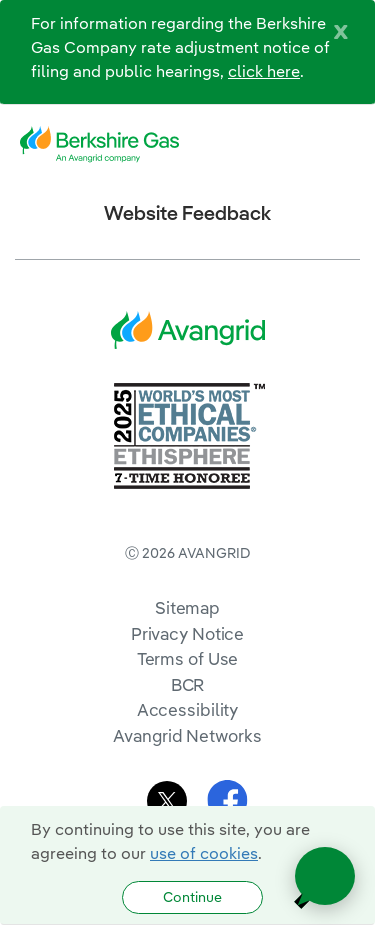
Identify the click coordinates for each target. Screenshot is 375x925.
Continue (192, 897)
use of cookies (204, 853)
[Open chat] (325, 876)
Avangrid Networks (187, 735)
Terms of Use (188, 658)
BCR (188, 684)
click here (264, 71)
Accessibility (188, 709)
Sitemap (187, 607)
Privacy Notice (187, 633)
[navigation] (345, 145)
